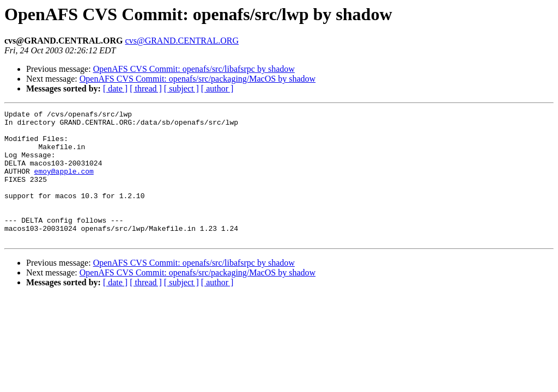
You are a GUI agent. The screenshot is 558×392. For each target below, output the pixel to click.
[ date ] (115, 88)
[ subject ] (181, 88)
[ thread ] (146, 88)
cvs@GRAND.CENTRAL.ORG (182, 41)
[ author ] (217, 88)
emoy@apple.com (64, 184)
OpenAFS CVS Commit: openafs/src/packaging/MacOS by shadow (198, 79)
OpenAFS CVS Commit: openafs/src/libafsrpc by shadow (194, 69)
